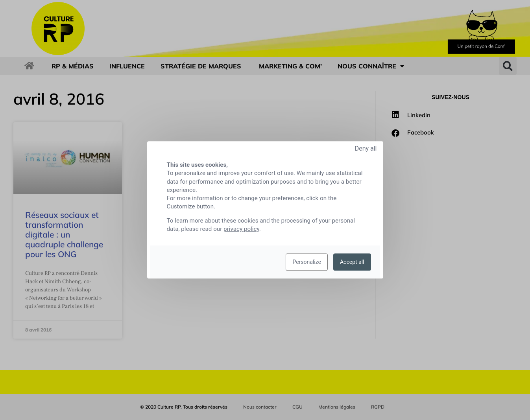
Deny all (366, 148)
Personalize (307, 262)
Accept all (352, 262)
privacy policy (241, 229)
